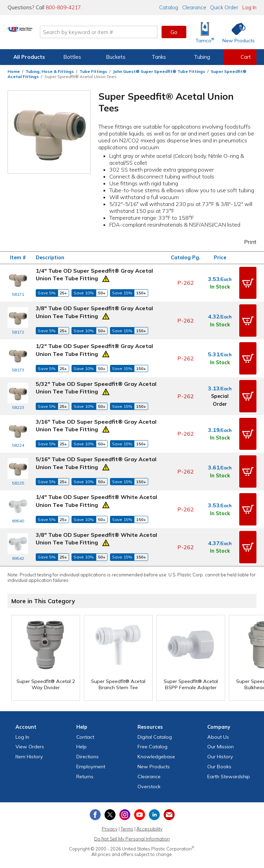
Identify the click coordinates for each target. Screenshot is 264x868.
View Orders (30, 728)
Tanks (159, 57)
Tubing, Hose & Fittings (50, 71)
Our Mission (221, 728)
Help (81, 728)
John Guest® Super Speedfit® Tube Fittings (159, 71)
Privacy (110, 810)
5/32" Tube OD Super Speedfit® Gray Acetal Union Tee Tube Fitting (96, 380)
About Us (218, 718)
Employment (91, 747)
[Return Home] (48, 33)
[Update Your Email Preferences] (169, 796)
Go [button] (174, 32)
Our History (220, 737)
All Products (29, 57)
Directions (87, 737)
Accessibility (150, 810)
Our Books (219, 747)
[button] (248, 282)
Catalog (169, 7)
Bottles (72, 57)
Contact (85, 718)
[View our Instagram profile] (125, 796)
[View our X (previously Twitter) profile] (110, 796)
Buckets (116, 57)
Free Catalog (152, 728)
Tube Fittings (93, 71)
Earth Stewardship (229, 757)
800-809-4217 (63, 7)
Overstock (149, 767)
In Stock (220, 286)
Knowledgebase (156, 737)
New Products (154, 747)
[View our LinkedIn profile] (154, 796)
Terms (127, 810)
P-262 (186, 282)
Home (14, 71)
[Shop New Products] (236, 32)
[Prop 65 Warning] (106, 278)
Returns (85, 757)
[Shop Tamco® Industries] (205, 32)
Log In (249, 7)
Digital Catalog (155, 718)
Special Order (220, 392)
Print (246, 242)
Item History (29, 737)
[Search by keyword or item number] (127, 32)
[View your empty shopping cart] (240, 57)
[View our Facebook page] (95, 796)
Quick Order (224, 7)
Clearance (194, 7)
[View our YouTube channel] (140, 796)
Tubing (202, 57)
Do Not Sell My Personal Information (132, 820)
